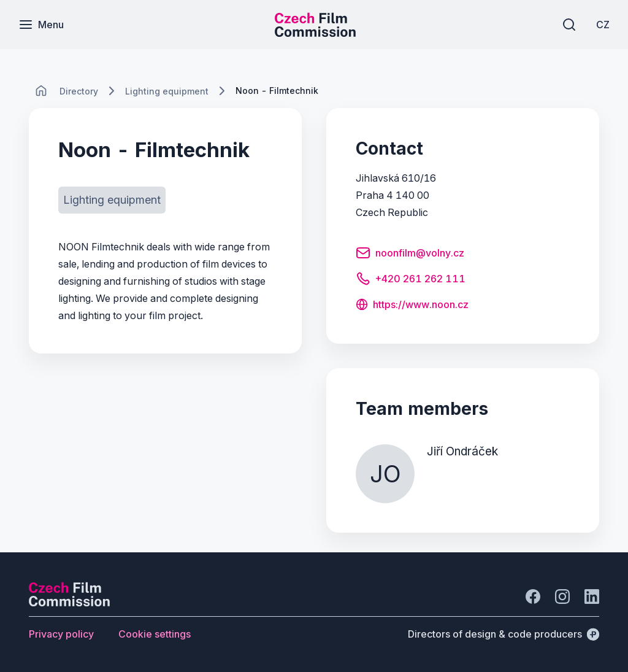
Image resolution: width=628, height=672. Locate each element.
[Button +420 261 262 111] (411, 280)
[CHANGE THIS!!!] (41, 91)
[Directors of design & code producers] (504, 634)
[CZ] (603, 25)
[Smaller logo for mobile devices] (315, 33)
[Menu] (41, 25)
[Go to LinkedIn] (592, 597)
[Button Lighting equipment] (112, 200)
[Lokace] (79, 91)
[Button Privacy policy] (61, 634)
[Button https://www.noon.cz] (412, 306)
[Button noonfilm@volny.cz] (410, 255)
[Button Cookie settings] (155, 634)
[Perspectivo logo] (69, 603)
